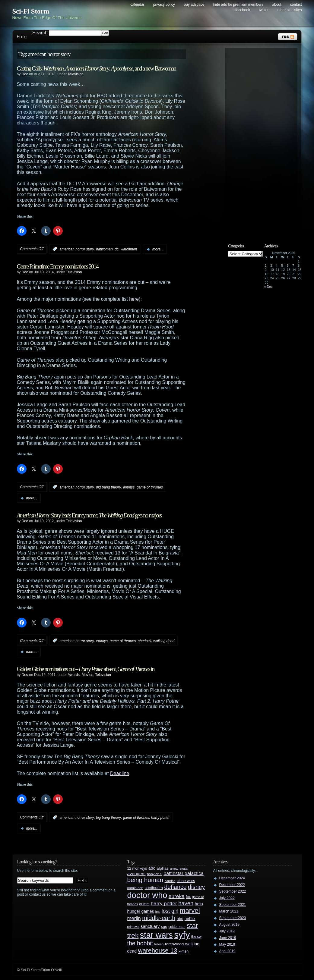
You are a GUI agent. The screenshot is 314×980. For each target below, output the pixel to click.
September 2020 (233, 918)
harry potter (160, 818)
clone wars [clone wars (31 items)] (186, 881)
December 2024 (232, 878)
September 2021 (233, 905)
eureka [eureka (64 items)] (177, 896)
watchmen (129, 249)
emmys (129, 487)
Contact (296, 5)
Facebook (243, 10)
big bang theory (108, 487)
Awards (74, 675)
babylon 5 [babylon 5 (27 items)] (155, 874)
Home (22, 37)
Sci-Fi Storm (31, 11)
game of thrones (150, 487)
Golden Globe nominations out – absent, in (86, 669)
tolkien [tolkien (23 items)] (159, 944)
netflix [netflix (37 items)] (190, 919)
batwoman (104, 249)
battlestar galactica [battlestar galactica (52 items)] (184, 873)
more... (158, 249)
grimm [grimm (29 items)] (144, 904)
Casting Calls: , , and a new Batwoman (97, 68)
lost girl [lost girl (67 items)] (170, 911)
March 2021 (229, 911)
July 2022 (227, 898)
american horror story (77, 249)
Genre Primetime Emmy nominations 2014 (58, 266)
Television (76, 74)
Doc (25, 74)
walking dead (164, 641)
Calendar (137, 5)
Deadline (120, 773)
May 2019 (227, 944)
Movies (87, 675)
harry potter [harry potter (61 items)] (164, 904)
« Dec (268, 287)
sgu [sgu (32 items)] (164, 927)
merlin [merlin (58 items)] (134, 918)
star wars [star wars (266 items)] (156, 935)
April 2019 (227, 951)
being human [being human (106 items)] (145, 880)
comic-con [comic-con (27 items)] (135, 888)
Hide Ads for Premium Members (238, 5)
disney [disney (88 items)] (196, 887)
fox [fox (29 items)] (188, 897)
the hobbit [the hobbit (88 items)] (140, 943)
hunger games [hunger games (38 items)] (141, 911)
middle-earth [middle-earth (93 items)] (159, 918)
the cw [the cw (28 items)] (196, 937)
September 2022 (233, 891)
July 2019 (227, 931)
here (134, 299)
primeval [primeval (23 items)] (133, 927)
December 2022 (232, 885)
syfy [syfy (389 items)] (182, 935)
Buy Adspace (194, 5)
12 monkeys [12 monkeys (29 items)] (137, 868)
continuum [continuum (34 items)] (154, 888)
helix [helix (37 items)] (199, 904)
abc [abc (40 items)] (152, 868)
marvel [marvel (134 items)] (190, 911)
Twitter (264, 10)
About (277, 5)
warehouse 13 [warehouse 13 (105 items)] (158, 950)
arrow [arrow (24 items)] (174, 868)
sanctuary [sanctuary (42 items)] (150, 926)
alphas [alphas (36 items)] (163, 868)
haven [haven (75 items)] (186, 903)
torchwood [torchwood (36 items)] (174, 944)
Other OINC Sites (290, 10)
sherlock (145, 641)
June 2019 (228, 938)
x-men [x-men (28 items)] (184, 951)
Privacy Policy (164, 5)
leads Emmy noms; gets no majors (89, 515)
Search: (41, 33)
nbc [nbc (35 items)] (180, 919)
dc (117, 249)
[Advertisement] (264, 141)
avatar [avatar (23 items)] (184, 868)
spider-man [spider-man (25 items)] (177, 927)
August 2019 (229, 925)
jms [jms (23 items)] (158, 912)
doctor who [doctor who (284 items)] (147, 895)
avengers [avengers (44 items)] (136, 874)
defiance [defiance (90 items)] (175, 887)
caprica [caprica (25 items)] (170, 881)
